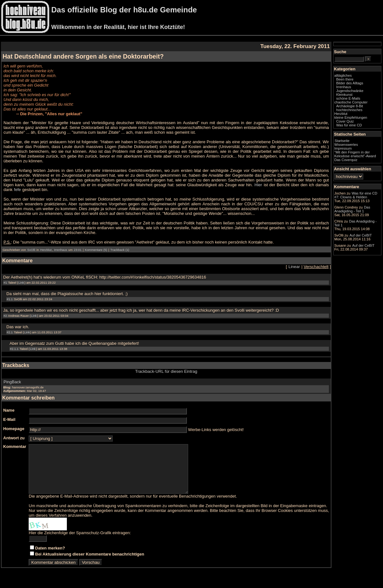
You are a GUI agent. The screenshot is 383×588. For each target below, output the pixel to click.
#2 (5, 316)
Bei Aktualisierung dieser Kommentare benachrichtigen (90, 564)
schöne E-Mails (348, 98)
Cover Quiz (345, 121)
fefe (18, 190)
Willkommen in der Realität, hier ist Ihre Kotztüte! (118, 27)
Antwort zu (14, 438)
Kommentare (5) (96, 250)
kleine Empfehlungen (351, 117)
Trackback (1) (120, 250)
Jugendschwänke (350, 91)
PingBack (12, 382)
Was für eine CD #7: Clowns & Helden (356, 195)
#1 (5, 283)
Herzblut (46, 250)
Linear (294, 267)
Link (21, 283)
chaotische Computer (351, 102)
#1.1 (10, 299)
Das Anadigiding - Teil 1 (352, 209)
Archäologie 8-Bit (350, 106)
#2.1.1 (14, 349)
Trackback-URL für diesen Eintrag (166, 371)
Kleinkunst (344, 95)
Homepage (14, 429)
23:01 (78, 250)
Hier (258, 185)
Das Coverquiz (346, 160)
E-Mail (9, 419)
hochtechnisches (349, 110)
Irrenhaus (61, 250)
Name (9, 410)
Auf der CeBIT (361, 235)
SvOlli (31, 250)
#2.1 (10, 332)
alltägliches (343, 75)
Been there (345, 79)
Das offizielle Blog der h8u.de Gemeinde (124, 10)
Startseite (342, 141)
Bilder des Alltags (350, 83)
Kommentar (15, 446)
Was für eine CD (349, 125)
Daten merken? (50, 558)
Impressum (343, 148)
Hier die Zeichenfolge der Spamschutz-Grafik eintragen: (80, 542)
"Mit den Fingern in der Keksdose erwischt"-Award (355, 154)
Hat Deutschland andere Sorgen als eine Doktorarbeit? (83, 56)
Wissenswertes (346, 145)
